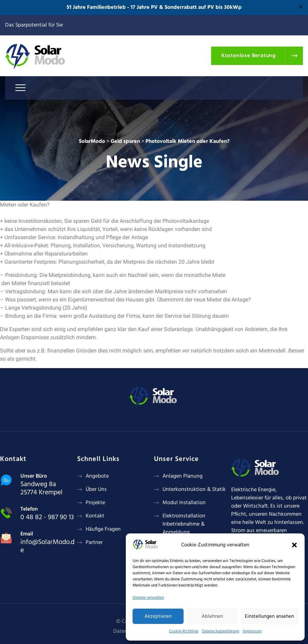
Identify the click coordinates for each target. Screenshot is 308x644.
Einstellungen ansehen (269, 616)
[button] (294, 545)
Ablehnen (212, 616)
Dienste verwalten (148, 598)
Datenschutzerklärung (221, 631)
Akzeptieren (158, 616)
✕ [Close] (301, 7)
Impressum (252, 631)
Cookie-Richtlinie (184, 631)
